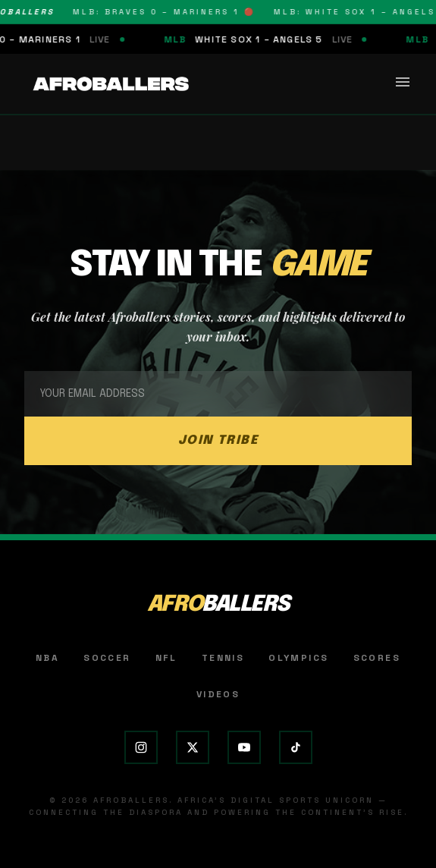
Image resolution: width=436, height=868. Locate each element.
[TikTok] (296, 747)
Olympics (298, 658)
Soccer (107, 658)
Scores (377, 658)
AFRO (218, 605)
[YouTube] (244, 747)
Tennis (223, 658)
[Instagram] (141, 747)
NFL (166, 658)
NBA (47, 658)
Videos (218, 694)
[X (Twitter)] (193, 747)
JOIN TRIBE (218, 440)
